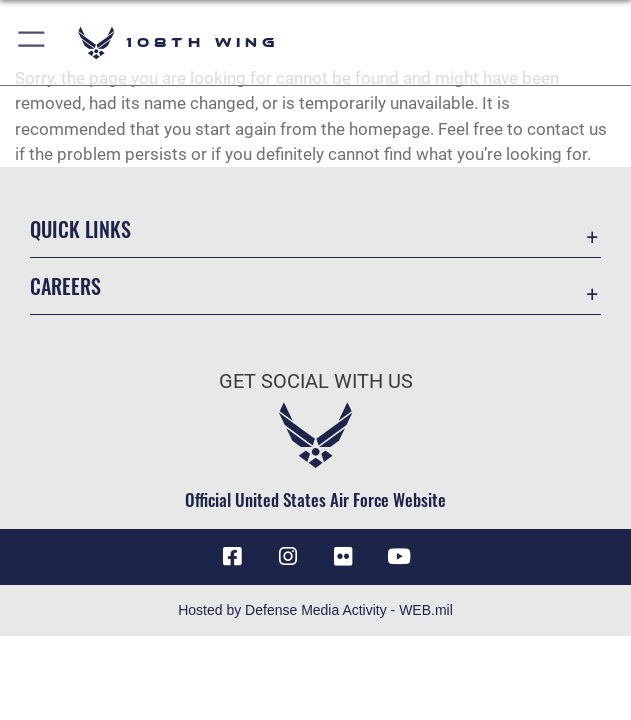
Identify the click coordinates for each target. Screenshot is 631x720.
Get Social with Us (316, 381)
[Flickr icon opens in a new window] (343, 557)
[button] (32, 42)
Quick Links (80, 229)
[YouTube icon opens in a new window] (399, 557)
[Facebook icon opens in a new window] (232, 557)
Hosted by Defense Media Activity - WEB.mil (315, 610)
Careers (65, 286)
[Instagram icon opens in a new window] (288, 557)
